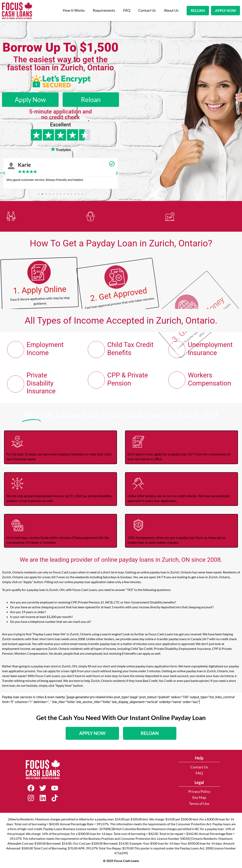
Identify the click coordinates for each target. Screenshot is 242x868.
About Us (171, 10)
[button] (4, 173)
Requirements (104, 10)
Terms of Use (199, 804)
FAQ (127, 10)
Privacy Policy (199, 791)
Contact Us (147, 10)
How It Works (74, 10)
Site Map (199, 798)
